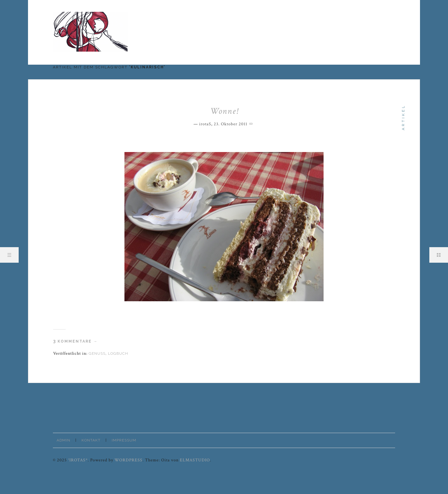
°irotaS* (78, 460)
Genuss (97, 353)
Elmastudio (195, 460)
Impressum (124, 440)
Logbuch (118, 353)
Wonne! (224, 111)
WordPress (128, 460)
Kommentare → (75, 341)
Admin (63, 440)
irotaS (205, 124)
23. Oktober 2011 (231, 124)
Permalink (252, 123)
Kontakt (91, 440)
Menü (9, 255)
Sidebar (439, 255)
